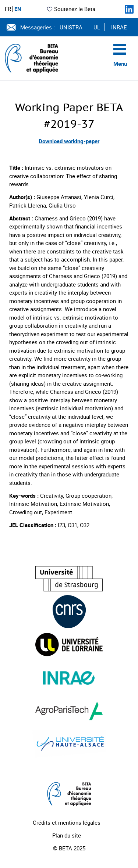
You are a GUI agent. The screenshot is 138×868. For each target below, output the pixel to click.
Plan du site (67, 835)
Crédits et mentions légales (67, 822)
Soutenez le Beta (71, 9)
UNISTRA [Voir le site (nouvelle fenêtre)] (71, 27)
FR (8, 9)
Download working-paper (69, 141)
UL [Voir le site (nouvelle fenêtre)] (97, 27)
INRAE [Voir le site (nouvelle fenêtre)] (119, 27)
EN (18, 9)
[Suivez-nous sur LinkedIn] (129, 9)
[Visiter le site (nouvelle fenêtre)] (69, 579)
